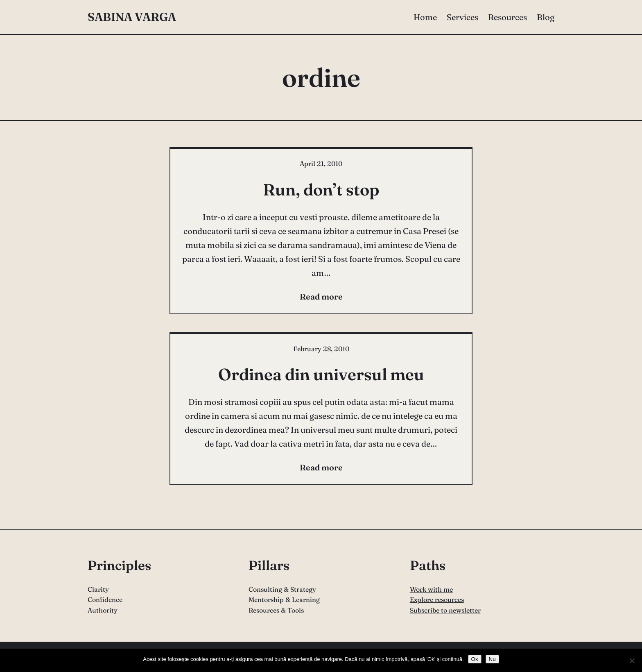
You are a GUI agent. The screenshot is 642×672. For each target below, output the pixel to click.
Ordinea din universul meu (321, 374)
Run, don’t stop (321, 190)
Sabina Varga (132, 17)
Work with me (431, 589)
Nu (492, 659)
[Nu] (632, 661)
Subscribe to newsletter (445, 610)
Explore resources (437, 599)
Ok (475, 659)
